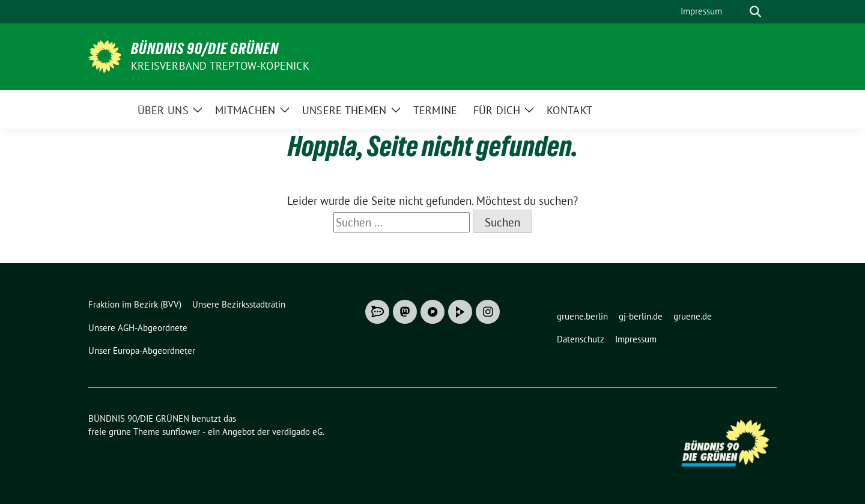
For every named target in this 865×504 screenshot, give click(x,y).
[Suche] (738, 12)
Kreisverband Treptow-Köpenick (220, 66)
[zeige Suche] (755, 12)
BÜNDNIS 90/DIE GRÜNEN (205, 49)
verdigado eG (297, 432)
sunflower (181, 432)
